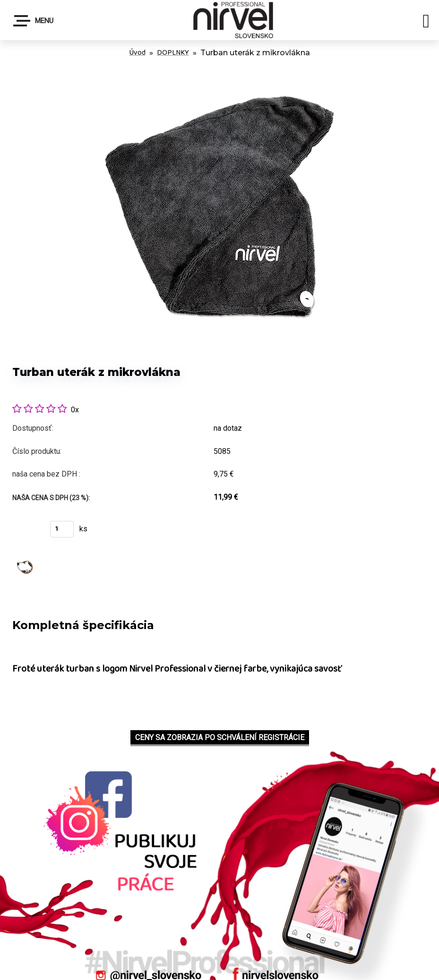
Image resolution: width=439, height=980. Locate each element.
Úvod (137, 53)
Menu (34, 21)
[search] (426, 23)
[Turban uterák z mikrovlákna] (220, 71)
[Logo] (236, 20)
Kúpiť (25, 532)
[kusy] (62, 529)
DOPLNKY (173, 53)
